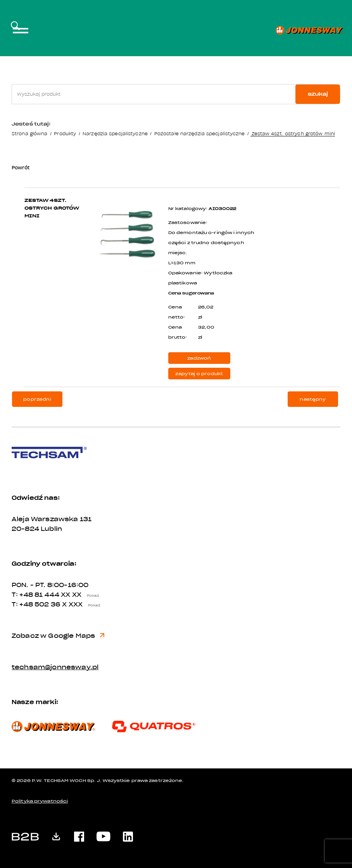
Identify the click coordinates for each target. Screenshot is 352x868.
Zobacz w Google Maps (58, 636)
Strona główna (29, 133)
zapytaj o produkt (199, 374)
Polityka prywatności (40, 801)
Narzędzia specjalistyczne (115, 133)
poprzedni (37, 399)
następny (313, 399)
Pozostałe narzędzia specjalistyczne (200, 133)
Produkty (65, 133)
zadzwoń (199, 358)
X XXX (83, 604)
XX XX (82, 595)
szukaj (318, 94)
